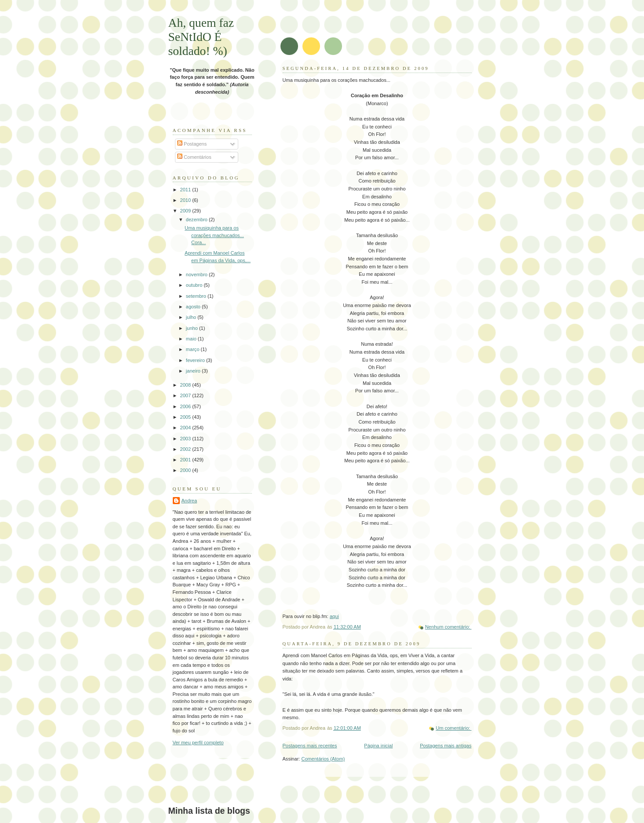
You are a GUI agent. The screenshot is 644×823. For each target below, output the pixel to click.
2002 (186, 449)
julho (192, 317)
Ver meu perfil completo (198, 743)
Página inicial (378, 746)
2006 (186, 406)
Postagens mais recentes (310, 746)
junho (193, 328)
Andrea (189, 501)
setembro (197, 296)
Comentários (194, 157)
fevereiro (196, 360)
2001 (186, 460)
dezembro (197, 219)
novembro (197, 274)
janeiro (194, 371)
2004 (186, 428)
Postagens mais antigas (446, 746)
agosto (194, 307)
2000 (186, 470)
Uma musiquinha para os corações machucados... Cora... (214, 235)
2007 (186, 395)
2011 (186, 190)
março (193, 349)
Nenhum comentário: (448, 627)
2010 (186, 200)
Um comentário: (453, 728)
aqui (334, 616)
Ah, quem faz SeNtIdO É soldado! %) (201, 37)
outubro (195, 285)
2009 (186, 211)
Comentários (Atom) (323, 759)
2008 (186, 385)
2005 (186, 417)
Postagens (192, 144)
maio (192, 339)
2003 (186, 439)
